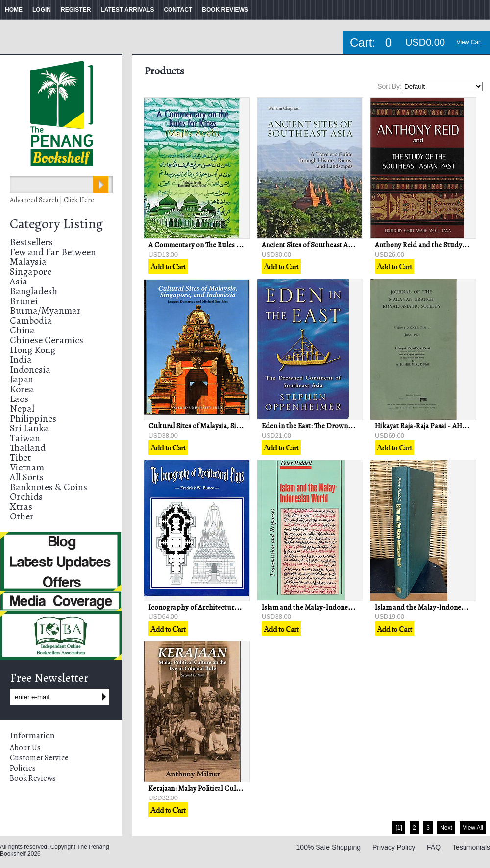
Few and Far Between (53, 252)
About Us (25, 748)
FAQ (434, 847)
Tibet (20, 457)
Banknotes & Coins (49, 487)
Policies (23, 768)
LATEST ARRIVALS (127, 10)
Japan (22, 379)
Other (22, 516)
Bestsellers (31, 242)
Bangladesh (34, 291)
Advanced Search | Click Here (52, 200)
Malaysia (28, 262)
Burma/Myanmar (45, 311)
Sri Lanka (29, 428)
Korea (22, 389)
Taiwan (25, 438)
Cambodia (31, 320)
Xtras (21, 506)
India (21, 360)
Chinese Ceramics (47, 340)
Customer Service (39, 758)
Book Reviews (33, 778)
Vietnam (27, 467)
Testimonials (471, 847)
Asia (19, 281)
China (22, 330)
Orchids (26, 497)
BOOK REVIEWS (225, 10)
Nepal (22, 409)
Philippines (33, 418)
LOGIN (42, 10)
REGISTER (76, 10)
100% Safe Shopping (329, 847)
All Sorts (27, 477)
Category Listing (56, 224)
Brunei (24, 301)
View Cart (469, 42)
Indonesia (30, 369)
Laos (19, 399)
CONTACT (178, 10)
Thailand (28, 448)
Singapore (31, 271)
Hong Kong (33, 350)
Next (446, 828)
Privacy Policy (394, 847)
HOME (14, 10)
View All (473, 828)
